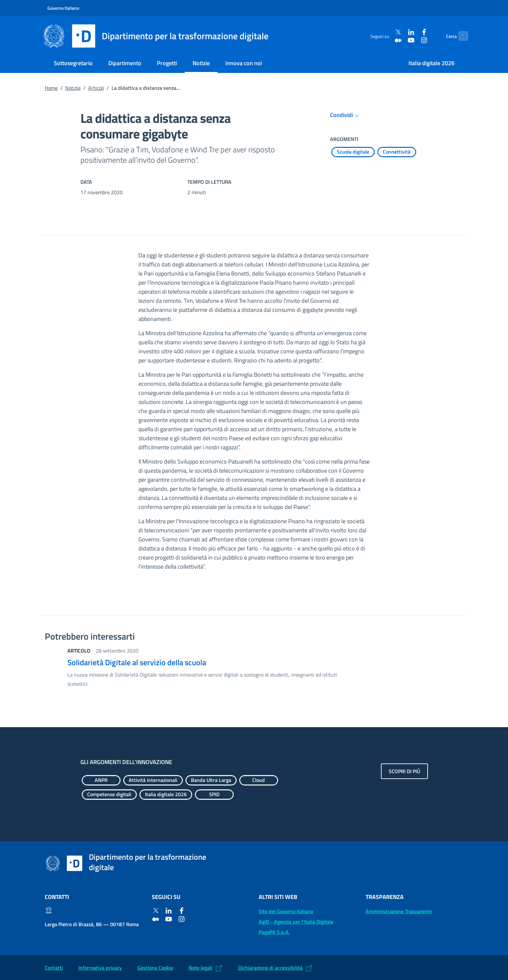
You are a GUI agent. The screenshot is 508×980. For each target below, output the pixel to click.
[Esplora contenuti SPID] (214, 795)
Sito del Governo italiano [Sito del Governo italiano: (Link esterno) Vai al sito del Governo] (286, 911)
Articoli (96, 88)
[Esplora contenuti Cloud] (259, 780)
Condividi (345, 115)
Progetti (167, 63)
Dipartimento (125, 63)
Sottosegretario (73, 63)
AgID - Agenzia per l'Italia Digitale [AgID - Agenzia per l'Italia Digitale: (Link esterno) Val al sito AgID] (296, 922)
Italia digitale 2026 (431, 63)
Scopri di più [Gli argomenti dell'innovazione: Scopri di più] (404, 771)
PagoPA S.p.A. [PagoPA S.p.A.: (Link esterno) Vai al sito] (274, 932)
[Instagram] (412, 40)
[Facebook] (412, 32)
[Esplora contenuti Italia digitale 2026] (166, 795)
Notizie (201, 63)
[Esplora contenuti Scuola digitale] (353, 152)
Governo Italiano (63, 8)
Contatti (54, 968)
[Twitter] (386, 32)
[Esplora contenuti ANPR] (101, 780)
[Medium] (386, 40)
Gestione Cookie (155, 968)
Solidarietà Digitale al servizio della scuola (137, 662)
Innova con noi (244, 63)
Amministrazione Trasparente (399, 911)
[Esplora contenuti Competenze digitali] (109, 795)
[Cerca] (460, 36)
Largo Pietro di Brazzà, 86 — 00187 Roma (92, 924)
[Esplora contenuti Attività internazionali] (153, 780)
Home (51, 88)
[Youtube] (399, 40)
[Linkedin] (399, 32)
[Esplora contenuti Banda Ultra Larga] (211, 780)
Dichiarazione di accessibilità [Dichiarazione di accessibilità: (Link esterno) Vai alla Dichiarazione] (270, 968)
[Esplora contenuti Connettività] (397, 152)
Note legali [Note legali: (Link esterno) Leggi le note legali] (201, 968)
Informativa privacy (100, 968)
